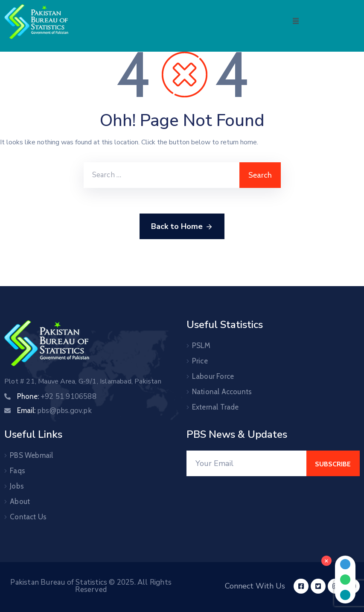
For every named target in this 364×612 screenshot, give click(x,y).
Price (200, 361)
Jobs (17, 486)
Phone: (57, 396)
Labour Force (213, 376)
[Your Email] (247, 463)
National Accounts (222, 392)
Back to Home (182, 227)
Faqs (17, 471)
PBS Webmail (31, 455)
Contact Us (28, 517)
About (20, 501)
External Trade (215, 407)
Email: (54, 410)
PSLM (201, 346)
